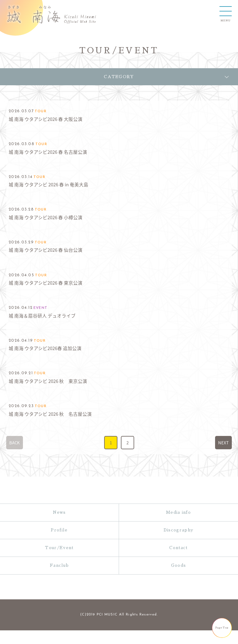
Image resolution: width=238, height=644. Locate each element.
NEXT (223, 443)
